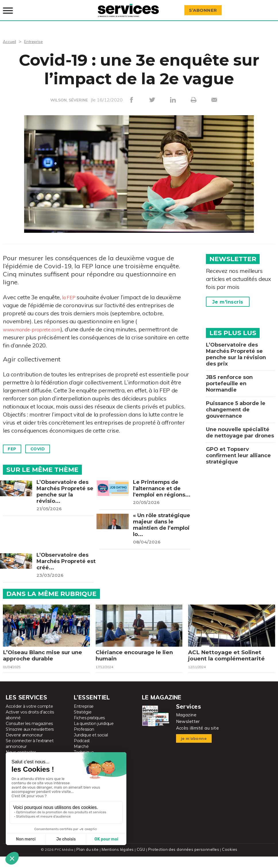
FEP (14, 443)
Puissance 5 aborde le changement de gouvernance (236, 404)
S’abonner (205, 8)
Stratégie (83, 724)
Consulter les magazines (29, 735)
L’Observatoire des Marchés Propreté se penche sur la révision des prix (236, 349)
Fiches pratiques (89, 730)
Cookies (227, 861)
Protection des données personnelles (183, 861)
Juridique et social (91, 747)
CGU (141, 861)
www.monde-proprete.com (38, 323)
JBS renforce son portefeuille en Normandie (229, 378)
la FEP (70, 291)
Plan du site (90, 861)
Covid (44, 443)
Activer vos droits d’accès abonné (30, 727)
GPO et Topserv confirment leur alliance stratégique (238, 450)
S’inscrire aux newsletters (30, 741)
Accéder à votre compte (29, 718)
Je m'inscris (228, 296)
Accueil (10, 36)
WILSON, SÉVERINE (69, 94)
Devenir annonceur (24, 747)
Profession (84, 741)
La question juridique (94, 735)
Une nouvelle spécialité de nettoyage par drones (240, 427)
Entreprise (36, 36)
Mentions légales (119, 861)
